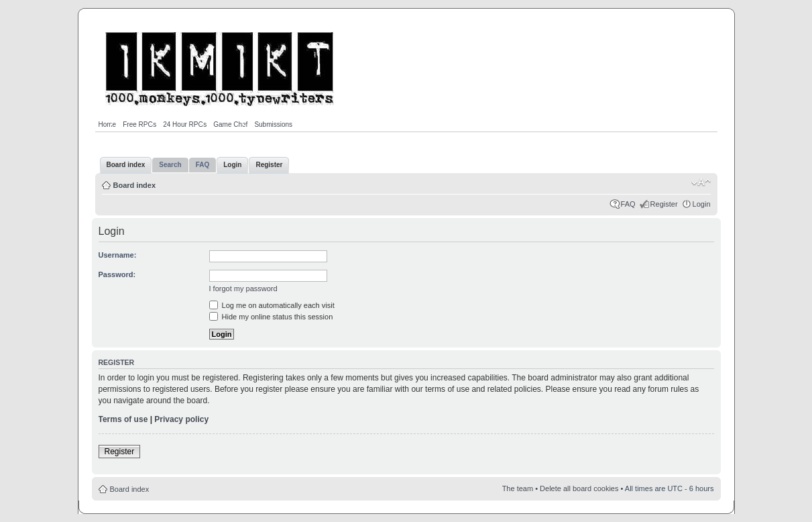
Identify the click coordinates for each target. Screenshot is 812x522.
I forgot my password (243, 289)
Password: (117, 274)
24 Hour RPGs (185, 124)
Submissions (273, 124)
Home (108, 124)
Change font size (701, 182)
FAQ (628, 204)
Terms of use (123, 419)
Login (702, 204)
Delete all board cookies (579, 488)
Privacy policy (181, 419)
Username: (118, 255)
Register (664, 204)
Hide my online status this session (271, 317)
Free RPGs (139, 124)
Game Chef (230, 124)
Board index (135, 185)
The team (518, 488)
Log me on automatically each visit (272, 305)
